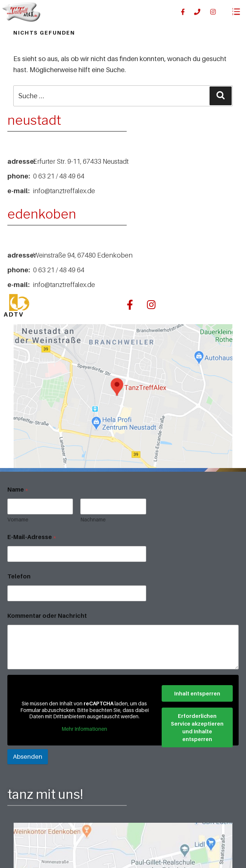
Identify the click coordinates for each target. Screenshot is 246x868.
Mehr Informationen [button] (84, 728)
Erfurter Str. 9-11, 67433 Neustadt (81, 161)
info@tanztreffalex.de (64, 191)
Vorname (18, 519)
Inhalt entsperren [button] (197, 693)
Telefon (19, 576)
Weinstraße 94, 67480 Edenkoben (83, 255)
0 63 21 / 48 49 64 (59, 176)
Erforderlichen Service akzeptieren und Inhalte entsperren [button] (197, 727)
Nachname (93, 519)
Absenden (28, 757)
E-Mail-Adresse (32, 537)
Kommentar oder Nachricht (47, 616)
